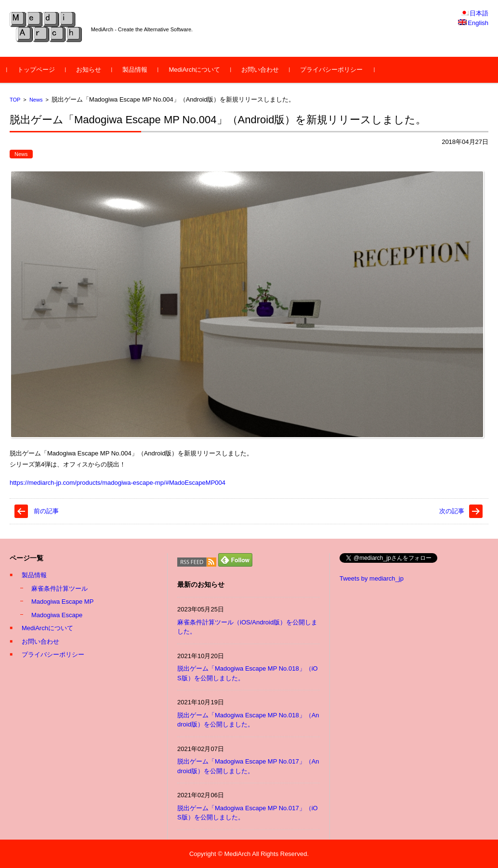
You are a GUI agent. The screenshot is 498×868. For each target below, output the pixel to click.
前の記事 (46, 511)
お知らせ (92, 70)
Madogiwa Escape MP (62, 602)
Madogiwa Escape (57, 615)
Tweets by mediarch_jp (372, 578)
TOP (15, 100)
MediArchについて (197, 70)
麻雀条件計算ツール (59, 589)
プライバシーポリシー (334, 70)
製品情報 (138, 70)
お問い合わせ (263, 70)
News (36, 100)
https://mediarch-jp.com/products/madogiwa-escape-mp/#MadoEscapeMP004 (118, 483)
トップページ (39, 70)
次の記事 (452, 511)
